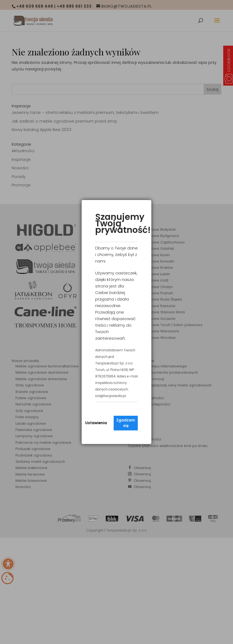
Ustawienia (96, 423)
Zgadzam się (126, 423)
